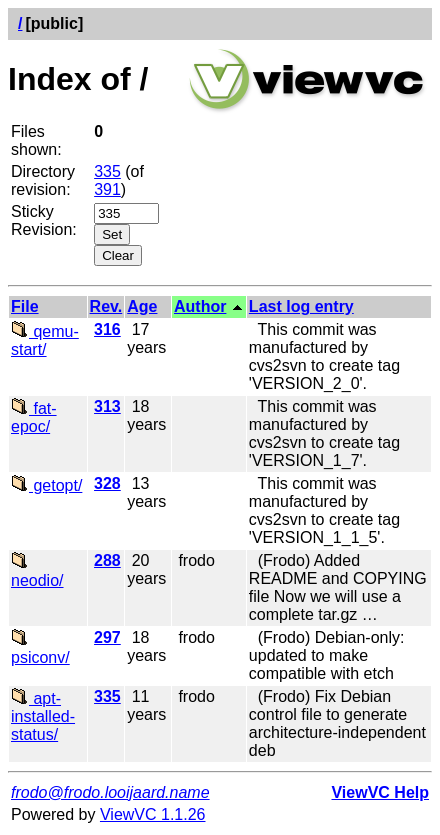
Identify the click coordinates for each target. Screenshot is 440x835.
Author (200, 306)
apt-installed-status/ (43, 716)
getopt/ (46, 485)
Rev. (106, 306)
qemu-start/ (45, 340)
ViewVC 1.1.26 (153, 814)
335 (107, 171)
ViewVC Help (380, 792)
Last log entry (301, 306)
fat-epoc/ (34, 417)
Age (142, 306)
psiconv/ (40, 648)
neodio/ (37, 571)
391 (107, 189)
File (25, 306)
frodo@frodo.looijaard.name (110, 792)
